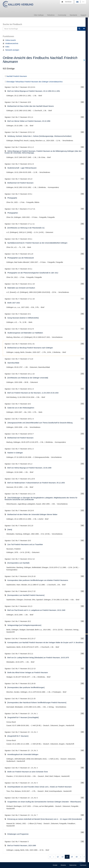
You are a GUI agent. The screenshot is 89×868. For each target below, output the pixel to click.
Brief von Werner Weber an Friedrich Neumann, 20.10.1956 (27, 121)
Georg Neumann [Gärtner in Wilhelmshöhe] (22, 318)
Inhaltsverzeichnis (10, 43)
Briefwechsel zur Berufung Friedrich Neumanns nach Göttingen (29, 348)
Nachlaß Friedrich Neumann (16, 76)
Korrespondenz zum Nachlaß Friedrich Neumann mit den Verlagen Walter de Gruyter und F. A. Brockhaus (44, 643)
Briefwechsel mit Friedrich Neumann (19, 183)
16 (77, 857)
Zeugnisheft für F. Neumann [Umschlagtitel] (22, 717)
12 (58, 857)
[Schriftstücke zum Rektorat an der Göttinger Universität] (26, 378)
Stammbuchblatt (12, 363)
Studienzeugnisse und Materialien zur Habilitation (24, 333)
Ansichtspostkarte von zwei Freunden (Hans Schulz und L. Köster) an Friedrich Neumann (38, 787)
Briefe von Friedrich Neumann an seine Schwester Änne (26, 772)
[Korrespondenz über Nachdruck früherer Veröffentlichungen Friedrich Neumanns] (35, 703)
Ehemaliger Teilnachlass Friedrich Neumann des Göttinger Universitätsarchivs (34, 82)
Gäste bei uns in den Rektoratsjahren (19, 408)
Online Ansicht (9, 40)
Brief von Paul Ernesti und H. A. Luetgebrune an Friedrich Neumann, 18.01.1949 (35, 610)
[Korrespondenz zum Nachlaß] (17, 563)
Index (6, 47)
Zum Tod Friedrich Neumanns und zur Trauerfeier (24, 544)
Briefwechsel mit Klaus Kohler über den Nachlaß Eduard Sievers (29, 106)
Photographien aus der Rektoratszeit (19, 258)
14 (67, 857)
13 (62, 857)
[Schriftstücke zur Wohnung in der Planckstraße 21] (25, 228)
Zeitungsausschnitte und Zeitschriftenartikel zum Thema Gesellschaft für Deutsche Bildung (39, 423)
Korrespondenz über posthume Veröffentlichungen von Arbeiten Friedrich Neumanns (36, 580)
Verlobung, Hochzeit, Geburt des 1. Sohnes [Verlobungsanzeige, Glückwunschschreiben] (38, 136)
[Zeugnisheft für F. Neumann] (17, 736)
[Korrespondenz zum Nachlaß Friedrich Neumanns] (25, 595)
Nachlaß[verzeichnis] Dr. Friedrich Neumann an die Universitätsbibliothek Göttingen (36, 243)
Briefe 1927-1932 (12, 303)
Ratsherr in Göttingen (14, 453)
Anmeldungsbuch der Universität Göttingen (21, 754)
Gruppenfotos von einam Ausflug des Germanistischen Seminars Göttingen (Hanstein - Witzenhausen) (43, 802)
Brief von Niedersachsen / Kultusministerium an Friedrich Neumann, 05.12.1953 (35, 483)
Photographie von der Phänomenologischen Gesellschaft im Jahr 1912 (31, 273)
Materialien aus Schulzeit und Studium (20, 288)
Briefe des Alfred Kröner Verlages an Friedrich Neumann (26, 673)
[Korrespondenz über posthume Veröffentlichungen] (25, 687)
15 (72, 857)
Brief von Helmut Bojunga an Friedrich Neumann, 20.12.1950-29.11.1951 (32, 91)
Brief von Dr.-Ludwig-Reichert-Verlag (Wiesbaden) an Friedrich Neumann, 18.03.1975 (37, 658)
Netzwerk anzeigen (11, 50)
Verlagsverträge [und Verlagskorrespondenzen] (23, 625)
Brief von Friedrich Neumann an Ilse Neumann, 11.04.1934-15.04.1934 (32, 393)
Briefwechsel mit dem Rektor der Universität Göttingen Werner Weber (31, 514)
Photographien (11, 213)
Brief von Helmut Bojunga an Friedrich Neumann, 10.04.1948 (28, 468)
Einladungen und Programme (17, 834)
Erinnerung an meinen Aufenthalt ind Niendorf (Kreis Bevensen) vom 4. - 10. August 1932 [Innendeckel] (43, 819)
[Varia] (8, 530)
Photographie (11, 198)
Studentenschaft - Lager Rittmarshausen (21, 168)
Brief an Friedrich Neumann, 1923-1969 (20, 846)
